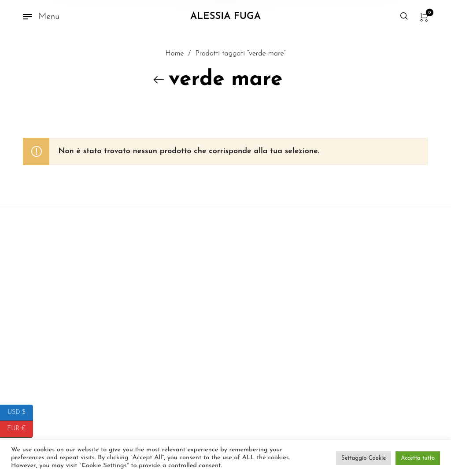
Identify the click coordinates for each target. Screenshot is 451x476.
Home (174, 58)
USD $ (20, 413)
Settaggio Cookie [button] (364, 458)
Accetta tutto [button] (418, 458)
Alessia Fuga (225, 17)
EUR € (20, 429)
